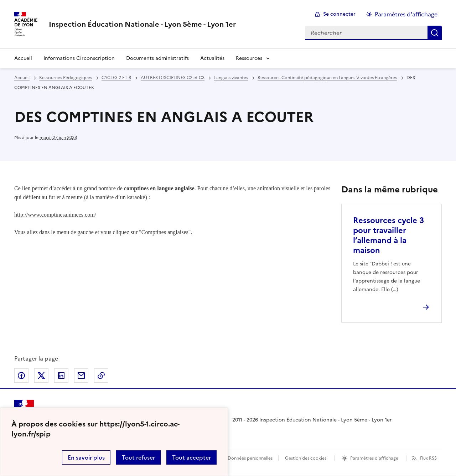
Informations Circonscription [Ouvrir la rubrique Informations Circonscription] (79, 58)
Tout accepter (191, 457)
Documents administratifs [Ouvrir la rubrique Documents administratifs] (157, 58)
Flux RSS (428, 458)
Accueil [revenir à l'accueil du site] (23, 58)
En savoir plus (86, 457)
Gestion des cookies (306, 458)
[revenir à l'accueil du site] (142, 24)
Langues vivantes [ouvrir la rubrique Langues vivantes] (231, 78)
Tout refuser (138, 457)
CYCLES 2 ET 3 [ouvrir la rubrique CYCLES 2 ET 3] (116, 78)
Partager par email (81, 376)
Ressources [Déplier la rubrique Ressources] (249, 58)
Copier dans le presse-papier (101, 376)
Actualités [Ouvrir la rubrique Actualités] (212, 58)
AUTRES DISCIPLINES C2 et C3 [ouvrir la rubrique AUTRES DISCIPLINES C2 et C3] (173, 78)
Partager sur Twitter (41, 376)
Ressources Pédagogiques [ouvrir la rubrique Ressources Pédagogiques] (66, 78)
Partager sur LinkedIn (61, 376)
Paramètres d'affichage (374, 458)
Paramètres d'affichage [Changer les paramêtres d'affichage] (406, 14)
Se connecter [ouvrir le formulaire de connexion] (339, 14)
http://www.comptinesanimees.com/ (55, 215)
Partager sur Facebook (21, 376)
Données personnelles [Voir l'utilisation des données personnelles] (250, 458)
